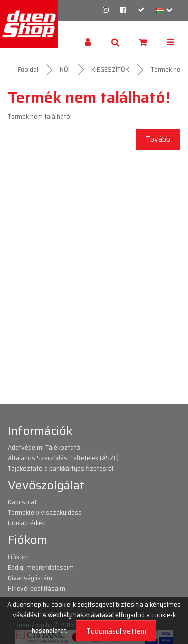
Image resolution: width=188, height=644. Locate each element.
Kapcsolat (22, 502)
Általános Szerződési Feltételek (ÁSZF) (63, 458)
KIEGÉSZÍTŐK (110, 69)
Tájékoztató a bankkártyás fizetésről (60, 468)
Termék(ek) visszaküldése (45, 512)
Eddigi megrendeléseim (41, 567)
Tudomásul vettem (116, 631)
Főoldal (28, 69)
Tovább (158, 139)
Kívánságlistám (30, 578)
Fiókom (18, 557)
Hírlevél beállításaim (36, 588)
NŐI (65, 69)
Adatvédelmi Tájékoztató (44, 447)
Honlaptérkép (27, 523)
